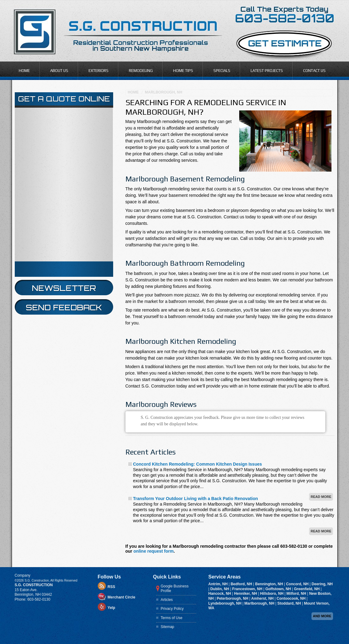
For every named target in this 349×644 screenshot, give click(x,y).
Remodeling (141, 71)
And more (322, 616)
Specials (222, 71)
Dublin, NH (220, 589)
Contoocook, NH (292, 598)
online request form (154, 551)
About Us (59, 71)
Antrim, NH (219, 584)
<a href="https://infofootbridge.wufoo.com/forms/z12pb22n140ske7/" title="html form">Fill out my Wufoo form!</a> (64, 185)
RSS (111, 587)
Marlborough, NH (163, 92)
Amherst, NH (263, 598)
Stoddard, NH (290, 603)
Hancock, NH (220, 594)
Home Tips (183, 71)
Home (24, 71)
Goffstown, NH (279, 589)
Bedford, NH (242, 584)
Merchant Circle (121, 597)
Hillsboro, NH (272, 594)
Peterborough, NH (233, 598)
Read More (321, 497)
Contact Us (314, 71)
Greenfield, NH (307, 589)
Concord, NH (298, 584)
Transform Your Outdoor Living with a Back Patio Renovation (196, 499)
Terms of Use (172, 618)
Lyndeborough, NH (226, 603)
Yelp (111, 608)
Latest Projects (267, 71)
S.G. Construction (34, 585)
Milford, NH (297, 594)
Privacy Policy (172, 609)
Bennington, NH (270, 584)
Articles (167, 600)
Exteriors (99, 71)
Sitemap (168, 627)
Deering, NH (322, 584)
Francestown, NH (248, 589)
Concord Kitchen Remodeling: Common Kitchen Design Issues (198, 464)
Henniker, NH (246, 594)
